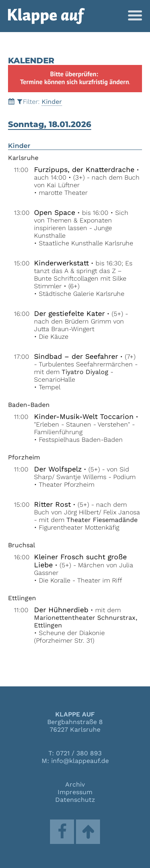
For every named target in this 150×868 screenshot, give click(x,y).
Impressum (75, 792)
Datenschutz (75, 800)
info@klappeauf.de (80, 761)
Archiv (75, 784)
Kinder (52, 102)
